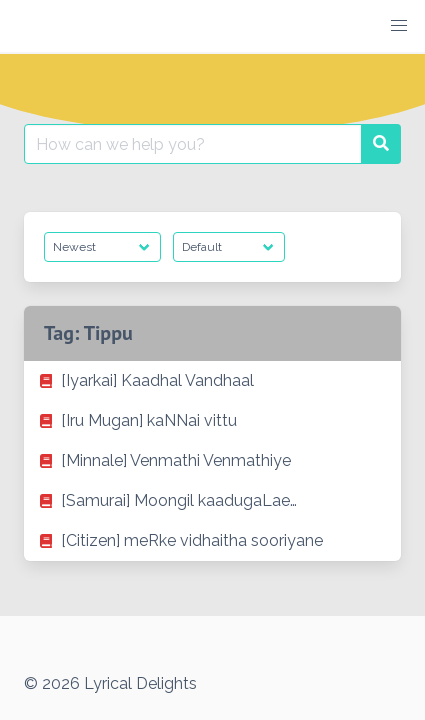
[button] (399, 26)
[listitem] (212, 381)
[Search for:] (193, 144)
